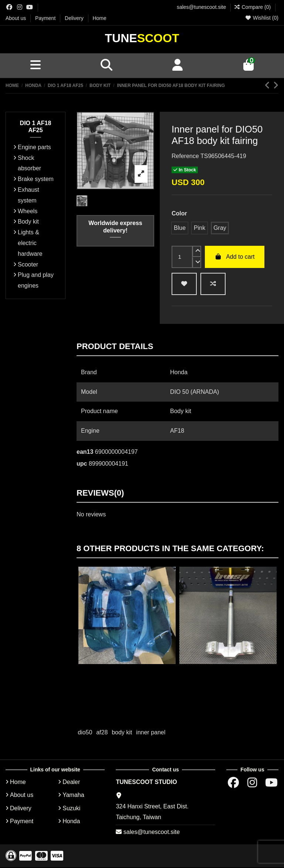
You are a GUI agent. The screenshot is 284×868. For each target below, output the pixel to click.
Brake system (36, 180)
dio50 (85, 733)
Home (99, 18)
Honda (71, 822)
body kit (122, 733)
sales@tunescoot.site (201, 7)
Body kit (28, 222)
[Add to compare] (213, 285)
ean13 (85, 453)
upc (82, 464)
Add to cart (235, 257)
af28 (102, 733)
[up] (197, 252)
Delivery (75, 18)
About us (16, 18)
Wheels (28, 212)
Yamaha (73, 796)
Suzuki (71, 809)
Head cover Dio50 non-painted (127, 672)
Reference (185, 157)
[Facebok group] (9, 7)
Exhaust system (28, 196)
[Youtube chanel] (30, 7)
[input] (182, 258)
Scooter (28, 265)
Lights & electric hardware (30, 244)
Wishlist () (262, 18)
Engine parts (34, 148)
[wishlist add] (184, 285)
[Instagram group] (20, 7)
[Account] (177, 66)
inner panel (151, 733)
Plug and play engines (36, 281)
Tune (142, 38)
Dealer (71, 783)
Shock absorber (29, 164)
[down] (197, 263)
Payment (46, 18)
